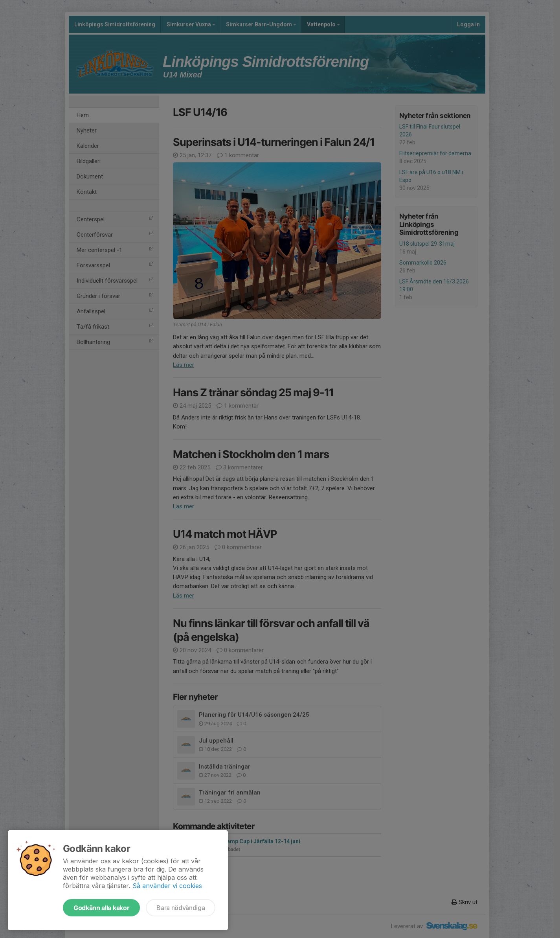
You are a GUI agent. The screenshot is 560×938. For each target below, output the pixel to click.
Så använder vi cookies (167, 886)
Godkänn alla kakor (101, 908)
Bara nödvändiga (181, 908)
